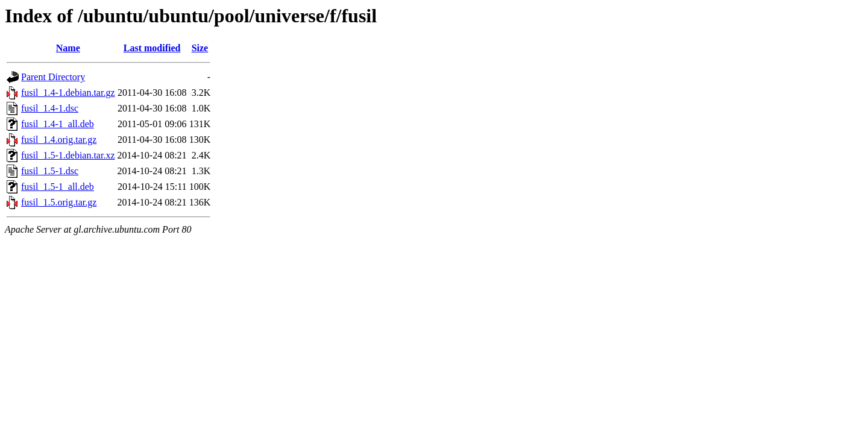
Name (68, 48)
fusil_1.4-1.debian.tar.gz (68, 93)
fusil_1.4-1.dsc (50, 108)
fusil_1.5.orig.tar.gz (59, 202)
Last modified (152, 48)
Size (200, 48)
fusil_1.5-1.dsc (50, 171)
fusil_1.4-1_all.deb (58, 124)
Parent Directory (53, 77)
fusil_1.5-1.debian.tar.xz (68, 155)
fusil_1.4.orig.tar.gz (59, 140)
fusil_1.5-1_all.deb (58, 187)
